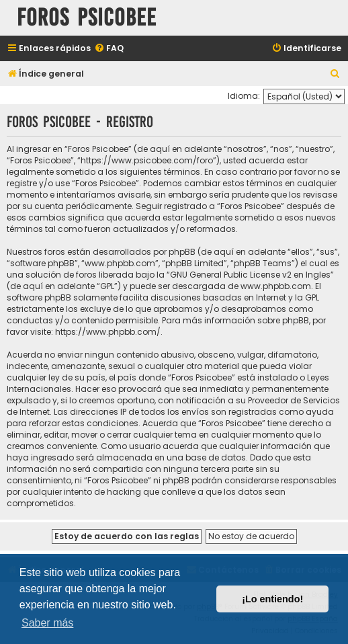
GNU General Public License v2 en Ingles (250, 275)
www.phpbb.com (276, 286)
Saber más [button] (47, 623)
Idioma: (244, 96)
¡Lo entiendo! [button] (272, 599)
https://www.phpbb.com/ (108, 332)
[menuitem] (109, 49)
